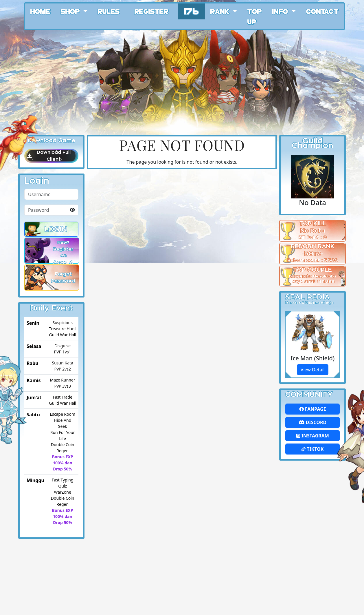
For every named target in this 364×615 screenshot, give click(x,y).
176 (192, 11)
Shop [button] (71, 11)
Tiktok (312, 449)
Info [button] (281, 11)
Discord (312, 422)
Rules (109, 11)
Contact (322, 11)
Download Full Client (51, 156)
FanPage (313, 409)
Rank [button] (221, 11)
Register (151, 11)
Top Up (255, 16)
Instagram (313, 436)
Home (40, 11)
